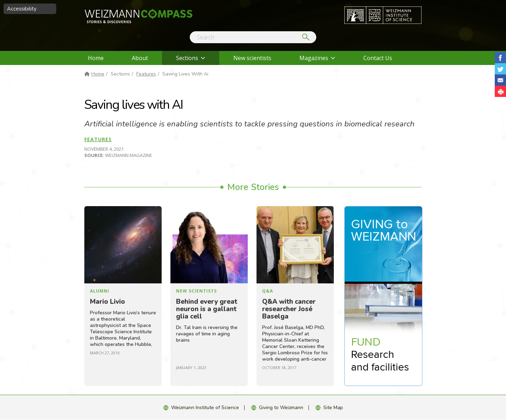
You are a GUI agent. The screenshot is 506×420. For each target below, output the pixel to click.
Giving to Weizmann (281, 408)
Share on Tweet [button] (500, 69)
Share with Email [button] (500, 80)
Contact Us (378, 58)
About (140, 58)
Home (96, 58)
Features (146, 74)
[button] (500, 91)
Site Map (333, 408)
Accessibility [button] (22, 9)
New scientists (252, 58)
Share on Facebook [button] (500, 58)
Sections (187, 58)
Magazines (314, 58)
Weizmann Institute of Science (205, 408)
